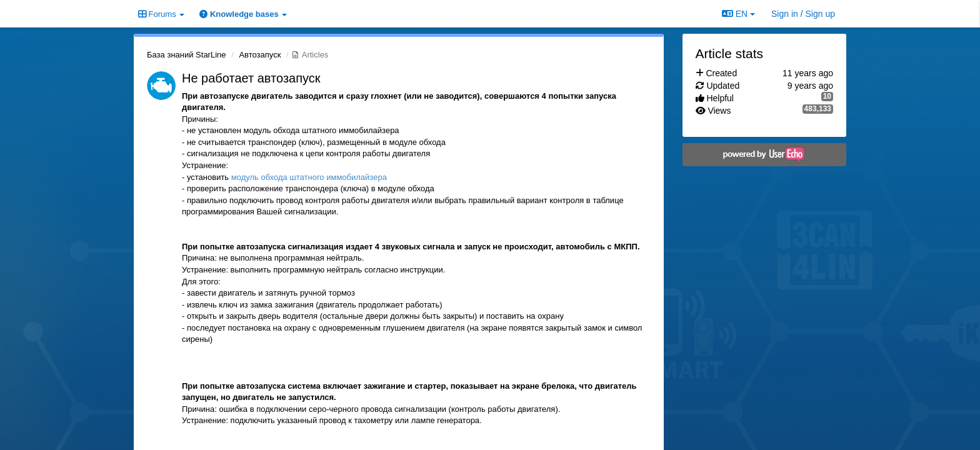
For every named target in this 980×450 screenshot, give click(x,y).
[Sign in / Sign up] (803, 14)
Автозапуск (260, 55)
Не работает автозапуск (251, 78)
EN (738, 14)
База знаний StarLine (187, 55)
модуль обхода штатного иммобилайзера (309, 177)
